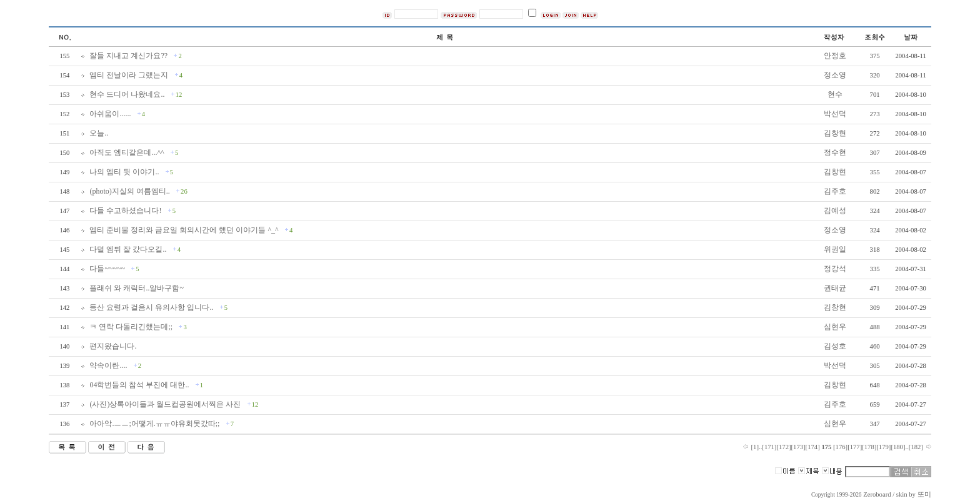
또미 (924, 494)
